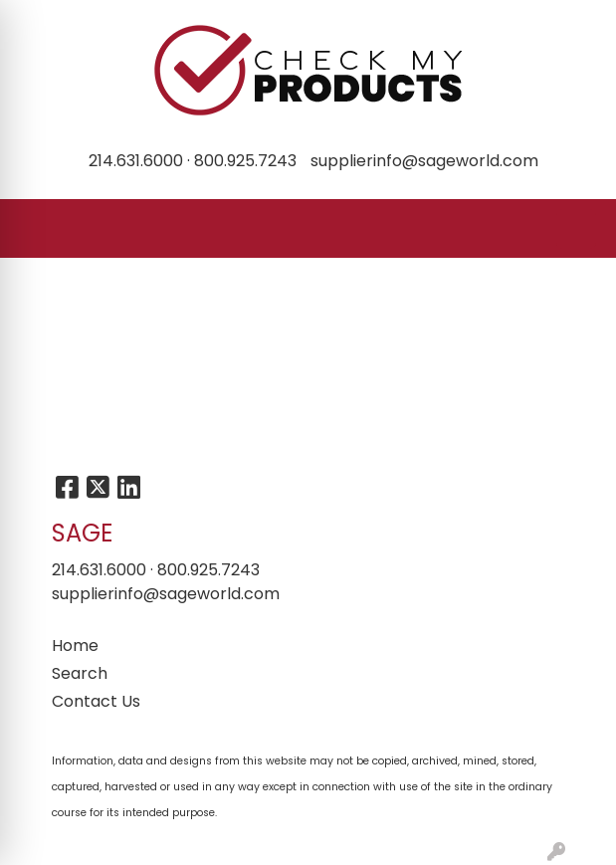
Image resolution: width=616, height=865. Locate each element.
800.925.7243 (245, 161)
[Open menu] (576, 229)
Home (75, 646)
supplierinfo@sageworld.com (424, 161)
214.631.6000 (136, 161)
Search (80, 673)
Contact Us (96, 701)
